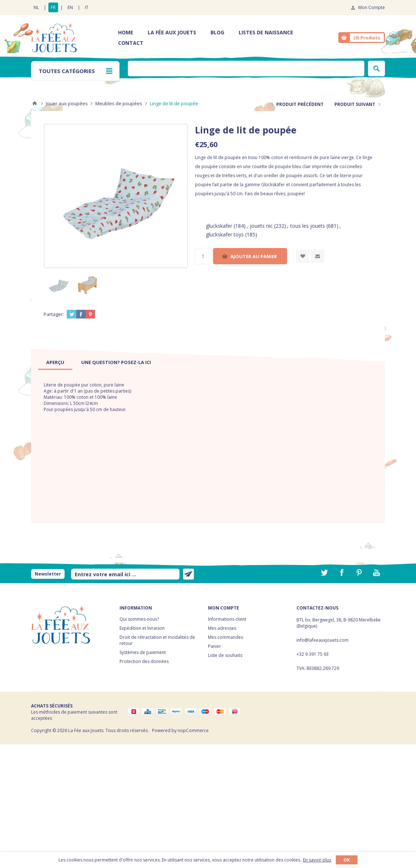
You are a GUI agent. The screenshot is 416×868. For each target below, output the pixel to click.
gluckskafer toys (225, 234)
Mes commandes (226, 637)
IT (87, 7)
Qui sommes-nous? (139, 619)
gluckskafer (219, 226)
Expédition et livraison (142, 628)
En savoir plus (317, 860)
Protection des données (144, 661)
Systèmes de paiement (143, 652)
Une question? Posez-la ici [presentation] (116, 362)
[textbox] (246, 69)
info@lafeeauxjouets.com (322, 640)
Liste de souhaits (225, 655)
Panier (214, 646)
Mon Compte (372, 7)
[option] (58, 285)
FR (53, 7)
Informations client (227, 619)
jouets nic (261, 226)
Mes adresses (222, 628)
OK (347, 860)
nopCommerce (193, 730)
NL (36, 7)
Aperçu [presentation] (55, 362)
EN (70, 7)
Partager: (54, 314)
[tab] (55, 362)
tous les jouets (308, 226)
